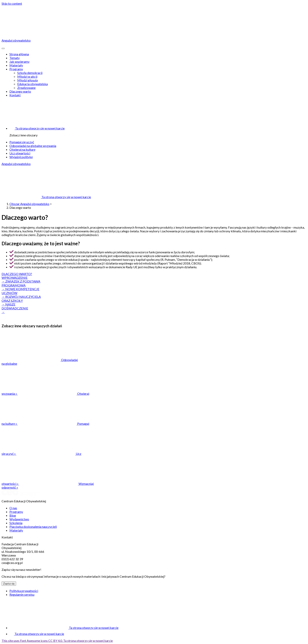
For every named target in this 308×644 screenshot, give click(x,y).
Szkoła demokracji (30, 73)
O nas (13, 508)
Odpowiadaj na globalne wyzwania (33, 146)
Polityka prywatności (24, 591)
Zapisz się (9, 584)
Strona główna (19, 54)
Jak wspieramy (19, 62)
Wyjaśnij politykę (21, 157)
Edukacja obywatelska (33, 84)
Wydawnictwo (19, 519)
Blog (13, 515)
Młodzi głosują (27, 80)
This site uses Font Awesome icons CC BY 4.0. (57, 641)
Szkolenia (16, 523)
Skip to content (12, 3)
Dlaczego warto (20, 91)
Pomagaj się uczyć (22, 142)
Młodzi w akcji (27, 76)
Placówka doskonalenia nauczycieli (33, 527)
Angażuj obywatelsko (16, 164)
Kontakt (15, 95)
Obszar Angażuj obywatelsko (29, 204)
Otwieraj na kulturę (22, 149)
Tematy (15, 58)
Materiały (16, 65)
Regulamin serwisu (22, 594)
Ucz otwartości (20, 153)
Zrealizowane (26, 88)
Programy (16, 69)
